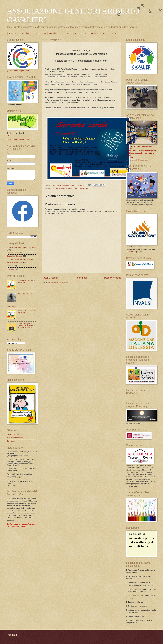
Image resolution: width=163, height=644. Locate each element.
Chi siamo (26, 33)
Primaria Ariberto (65, 189)
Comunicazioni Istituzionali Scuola (19, 259)
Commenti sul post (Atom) (59, 283)
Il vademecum (81, 33)
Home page (14, 33)
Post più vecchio (113, 278)
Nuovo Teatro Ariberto (15, 438)
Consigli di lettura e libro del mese (103, 33)
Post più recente (50, 278)
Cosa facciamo (40, 33)
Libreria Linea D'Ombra (15, 434)
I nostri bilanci (55, 33)
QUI (8, 135)
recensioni (11, 269)
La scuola (68, 33)
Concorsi (55, 189)
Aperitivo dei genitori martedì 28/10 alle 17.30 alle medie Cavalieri (26, 326)
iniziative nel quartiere (15, 263)
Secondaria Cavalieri (80, 189)
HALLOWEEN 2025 (25, 294)
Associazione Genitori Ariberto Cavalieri (21, 248)
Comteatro (11, 441)
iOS (140, 252)
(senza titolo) (12, 306)
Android (132, 252)
